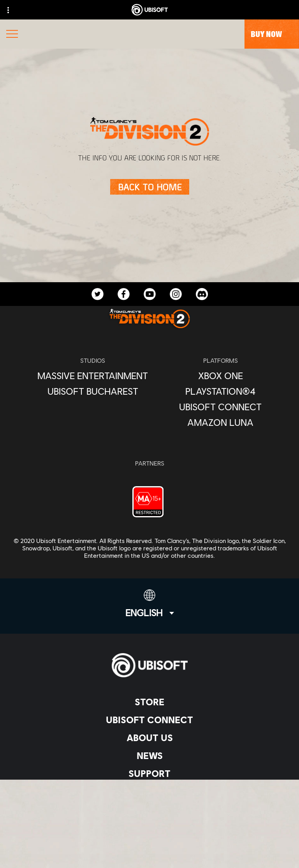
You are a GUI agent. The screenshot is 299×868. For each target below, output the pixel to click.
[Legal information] (149, 841)
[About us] (149, 738)
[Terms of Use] (149, 828)
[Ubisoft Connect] (149, 720)
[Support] (149, 773)
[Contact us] (149, 803)
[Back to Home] (150, 187)
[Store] (149, 702)
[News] (149, 756)
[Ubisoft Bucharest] (93, 391)
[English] (150, 604)
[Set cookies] (149, 854)
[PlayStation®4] (220, 391)
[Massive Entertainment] (93, 376)
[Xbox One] (220, 376)
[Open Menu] (12, 35)
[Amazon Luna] (220, 422)
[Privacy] (149, 816)
